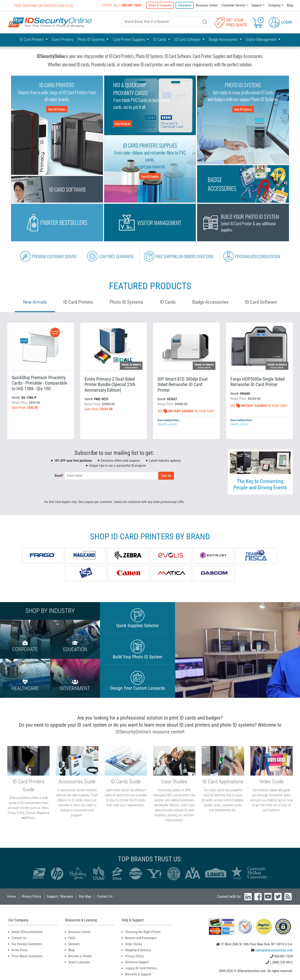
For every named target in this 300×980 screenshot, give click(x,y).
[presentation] (114, 491)
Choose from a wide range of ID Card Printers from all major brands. (57, 97)
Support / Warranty (60, 896)
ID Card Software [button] (188, 40)
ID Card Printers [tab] (78, 302)
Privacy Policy (31, 896)
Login (280, 22)
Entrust (31, 813)
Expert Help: (122, 5)
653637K (162, 424)
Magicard (43, 813)
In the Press (20, 950)
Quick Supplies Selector (137, 618)
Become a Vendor (80, 956)
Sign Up (166, 476)
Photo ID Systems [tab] (126, 302)
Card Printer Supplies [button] (129, 40)
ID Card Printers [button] (32, 40)
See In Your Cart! (186, 411)
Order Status (133, 944)
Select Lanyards (79, 962)
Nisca (31, 818)
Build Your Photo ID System (137, 650)
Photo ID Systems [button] (91, 40)
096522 (244, 424)
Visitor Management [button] (262, 40)
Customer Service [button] (233, 5)
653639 (173, 424)
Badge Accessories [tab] (210, 302)
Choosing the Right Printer (143, 932)
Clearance (185, 5)
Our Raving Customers (27, 944)
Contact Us (105, 896)
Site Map (85, 896)
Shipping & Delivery (138, 950)
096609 (234, 424)
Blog (290, 5)
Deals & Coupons (160, 5)
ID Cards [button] (160, 40)
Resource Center (207, 5)
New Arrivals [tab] (35, 302)
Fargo (12, 813)
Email (59, 476)
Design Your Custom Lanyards (137, 681)
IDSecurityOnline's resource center (149, 732)
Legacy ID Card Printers (141, 968)
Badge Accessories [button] (224, 40)
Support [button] (257, 5)
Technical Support (137, 962)
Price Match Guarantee (27, 956)
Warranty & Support (138, 974)
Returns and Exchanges (141, 938)
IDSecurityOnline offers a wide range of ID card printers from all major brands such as (28, 803)
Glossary (74, 944)
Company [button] (274, 5)
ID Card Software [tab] (261, 302)
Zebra (45, 808)
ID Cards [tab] (168, 302)
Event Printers (63, 40)
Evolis (21, 813)
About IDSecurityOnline (27, 932)
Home (12, 896)
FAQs (72, 938)
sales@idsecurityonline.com (274, 950)
